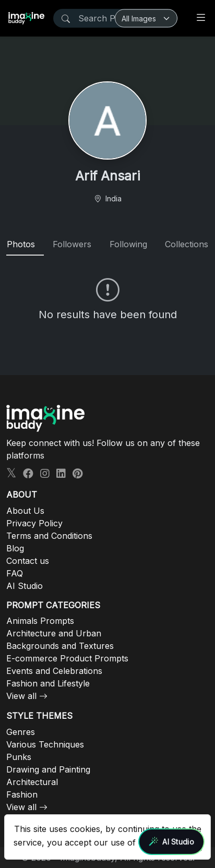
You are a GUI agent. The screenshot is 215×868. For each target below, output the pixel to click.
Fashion (22, 794)
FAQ (15, 573)
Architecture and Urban (54, 633)
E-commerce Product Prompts (67, 658)
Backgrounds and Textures (60, 646)
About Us (25, 511)
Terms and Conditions (49, 536)
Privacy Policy (34, 523)
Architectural (32, 782)
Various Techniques (45, 744)
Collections (187, 244)
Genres (21, 732)
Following (128, 244)
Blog (15, 548)
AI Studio (25, 586)
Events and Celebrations (54, 671)
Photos (21, 244)
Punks (19, 757)
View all (21, 696)
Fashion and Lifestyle (48, 683)
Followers (72, 244)
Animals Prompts (40, 621)
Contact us (28, 561)
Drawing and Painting (48, 769)
